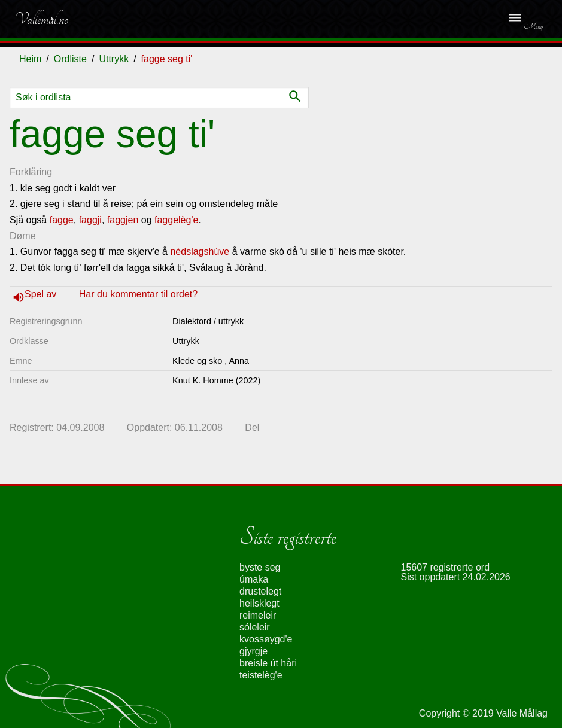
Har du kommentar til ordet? (138, 294)
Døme (23, 236)
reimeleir (258, 615)
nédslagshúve (200, 252)
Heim (30, 59)
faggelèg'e (176, 220)
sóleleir (255, 627)
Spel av (42, 294)
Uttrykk (114, 59)
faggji (90, 220)
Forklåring (31, 172)
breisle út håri (268, 663)
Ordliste (70, 59)
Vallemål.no (41, 19)
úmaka (254, 579)
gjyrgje (253, 651)
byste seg (260, 567)
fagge (62, 220)
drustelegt (260, 591)
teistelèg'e (261, 675)
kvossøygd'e (266, 639)
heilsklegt (259, 603)
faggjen (123, 220)
